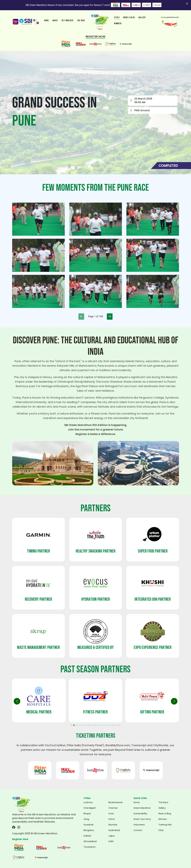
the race (81, 21)
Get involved (67, 21)
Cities (117, 18)
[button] (174, 701)
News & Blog (129, 18)
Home (46, 21)
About (55, 21)
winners (118, 24)
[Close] (187, 4)
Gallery (142, 18)
